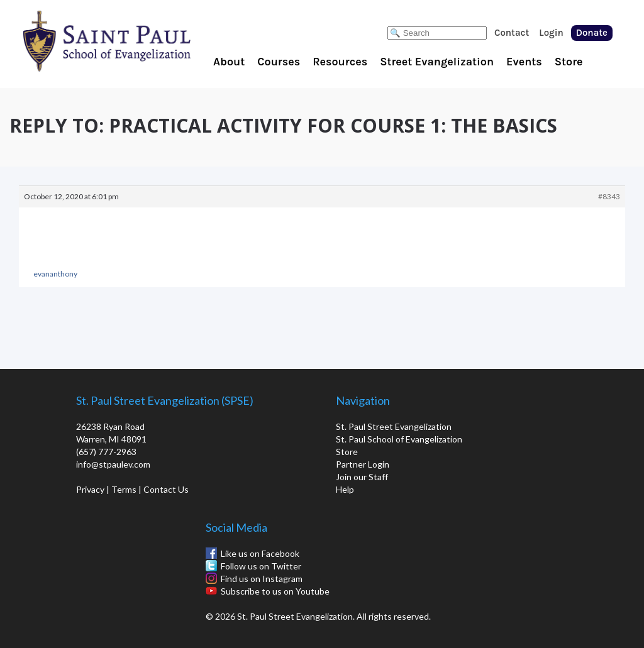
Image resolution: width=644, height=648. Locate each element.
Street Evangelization (437, 62)
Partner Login (363, 464)
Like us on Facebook (260, 553)
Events (524, 62)
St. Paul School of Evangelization (132, 41)
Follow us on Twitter (261, 566)
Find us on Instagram (262, 579)
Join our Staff (362, 477)
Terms (124, 489)
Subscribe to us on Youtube (275, 591)
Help (345, 489)
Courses (279, 62)
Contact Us (166, 489)
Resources (340, 62)
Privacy (90, 489)
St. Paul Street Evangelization (394, 426)
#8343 (609, 196)
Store (569, 62)
